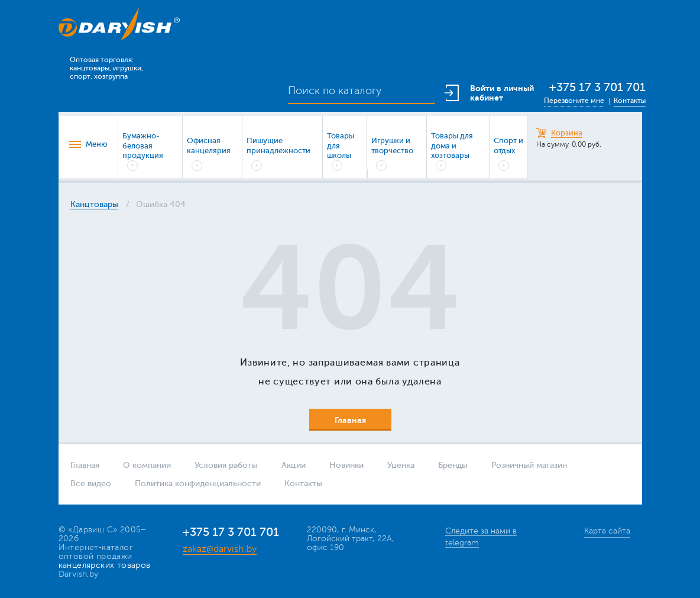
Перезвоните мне (574, 101)
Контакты (630, 101)
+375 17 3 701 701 (597, 87)
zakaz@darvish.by (220, 549)
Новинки (346, 465)
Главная (85, 465)
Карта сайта (607, 531)
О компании (147, 465)
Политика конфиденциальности (198, 484)
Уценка (401, 465)
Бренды (453, 465)
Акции (294, 465)
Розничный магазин (529, 465)
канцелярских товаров (105, 565)
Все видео (91, 484)
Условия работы (226, 465)
